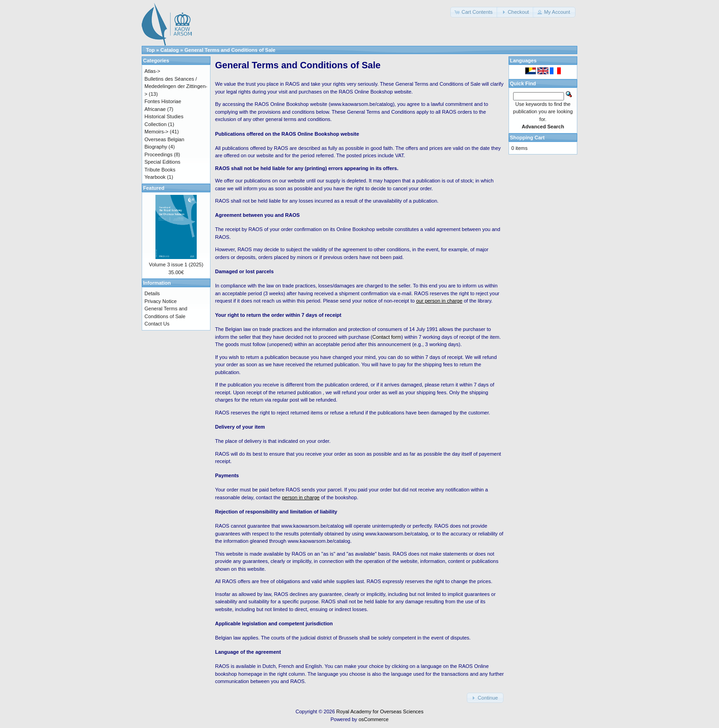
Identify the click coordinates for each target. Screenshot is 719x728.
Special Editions (162, 162)
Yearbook (155, 177)
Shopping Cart (527, 138)
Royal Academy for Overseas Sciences (380, 711)
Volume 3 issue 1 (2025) (176, 265)
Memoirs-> (156, 132)
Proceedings (158, 154)
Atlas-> (152, 71)
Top (150, 50)
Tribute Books (160, 170)
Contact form (387, 337)
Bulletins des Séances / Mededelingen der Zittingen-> (176, 86)
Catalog (170, 50)
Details (152, 293)
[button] (474, 12)
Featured (154, 188)
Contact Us (157, 324)
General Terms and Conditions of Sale (230, 50)
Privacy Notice (160, 301)
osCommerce (373, 719)
